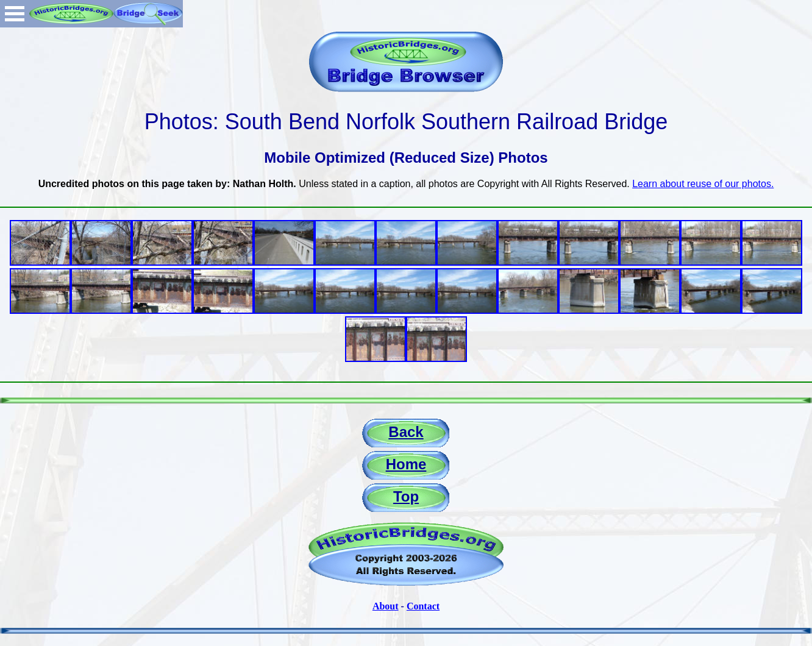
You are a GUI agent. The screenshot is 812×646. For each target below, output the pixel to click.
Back (406, 432)
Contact (423, 606)
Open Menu (15, 14)
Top (406, 496)
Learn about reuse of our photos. (703, 184)
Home (406, 464)
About (386, 606)
